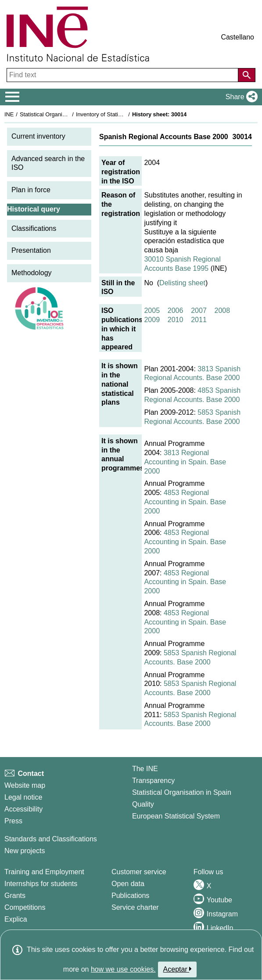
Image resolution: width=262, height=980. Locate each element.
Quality (143, 804)
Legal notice (23, 797)
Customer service (139, 872)
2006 (176, 311)
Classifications (34, 228)
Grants (15, 896)
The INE (145, 769)
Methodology (32, 273)
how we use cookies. (123, 969)
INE (9, 114)
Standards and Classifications (51, 839)
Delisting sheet (182, 283)
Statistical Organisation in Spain (59, 114)
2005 (152, 311)
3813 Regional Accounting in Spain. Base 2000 (185, 462)
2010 (176, 320)
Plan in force (31, 190)
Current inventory (38, 136)
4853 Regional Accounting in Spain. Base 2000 (185, 502)
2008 (223, 311)
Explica (16, 919)
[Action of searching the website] (247, 75)
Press (13, 821)
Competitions (25, 907)
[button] (240, 97)
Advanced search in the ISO (48, 163)
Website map (25, 785)
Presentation (31, 250)
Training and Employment (44, 872)
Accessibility (23, 809)
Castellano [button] (237, 37)
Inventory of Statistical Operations (118, 114)
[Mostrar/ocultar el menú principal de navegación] (13, 97)
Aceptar (178, 969)
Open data (128, 884)
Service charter (135, 907)
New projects (25, 851)
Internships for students (41, 884)
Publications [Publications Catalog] (130, 896)
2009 (152, 320)
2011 (199, 320)
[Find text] (123, 75)
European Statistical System (176, 816)
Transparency (153, 781)
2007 (199, 311)
